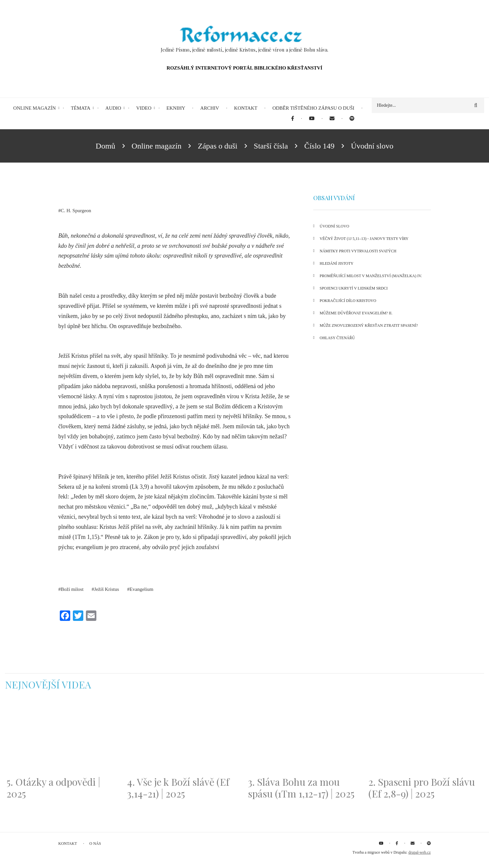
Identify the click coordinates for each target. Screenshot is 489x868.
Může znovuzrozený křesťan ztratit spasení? (369, 325)
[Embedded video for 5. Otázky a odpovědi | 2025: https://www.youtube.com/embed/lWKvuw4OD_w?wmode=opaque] (64, 737)
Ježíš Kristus (106, 589)
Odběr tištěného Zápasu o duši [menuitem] (313, 108)
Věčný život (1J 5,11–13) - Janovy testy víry (364, 239)
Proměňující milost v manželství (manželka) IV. (371, 276)
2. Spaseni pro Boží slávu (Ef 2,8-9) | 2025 (422, 788)
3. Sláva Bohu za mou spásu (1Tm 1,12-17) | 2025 (301, 788)
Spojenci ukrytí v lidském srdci (354, 288)
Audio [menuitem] (113, 108)
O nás (95, 844)
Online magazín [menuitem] (35, 108)
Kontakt (68, 844)
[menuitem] (293, 119)
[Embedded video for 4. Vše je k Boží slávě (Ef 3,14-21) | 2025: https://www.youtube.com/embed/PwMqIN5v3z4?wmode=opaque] (184, 737)
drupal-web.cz (419, 852)
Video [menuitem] (144, 108)
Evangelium (141, 589)
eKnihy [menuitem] (176, 108)
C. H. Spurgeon (76, 211)
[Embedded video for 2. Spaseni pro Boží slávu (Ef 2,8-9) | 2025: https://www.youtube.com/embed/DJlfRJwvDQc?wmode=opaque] (425, 737)
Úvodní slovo (334, 226)
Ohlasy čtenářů (337, 338)
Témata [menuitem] (81, 108)
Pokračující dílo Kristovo (348, 301)
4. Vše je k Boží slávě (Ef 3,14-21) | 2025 (178, 788)
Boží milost (72, 589)
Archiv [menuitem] (210, 108)
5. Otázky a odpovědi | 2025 (53, 788)
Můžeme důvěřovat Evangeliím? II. (356, 313)
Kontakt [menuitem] (246, 108)
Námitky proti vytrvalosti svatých (358, 251)
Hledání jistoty (337, 263)
